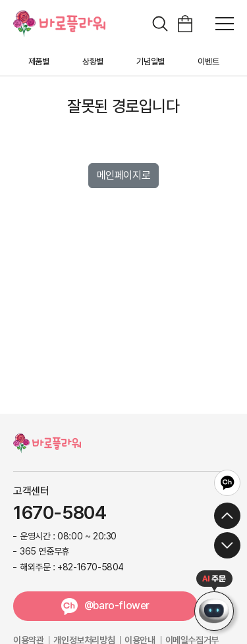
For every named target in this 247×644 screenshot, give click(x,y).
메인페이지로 (124, 175)
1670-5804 (60, 513)
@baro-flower (117, 606)
